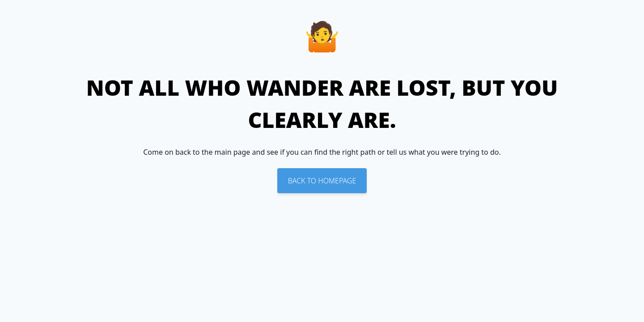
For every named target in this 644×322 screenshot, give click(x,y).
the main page (226, 152)
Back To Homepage (322, 181)
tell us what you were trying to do (443, 152)
